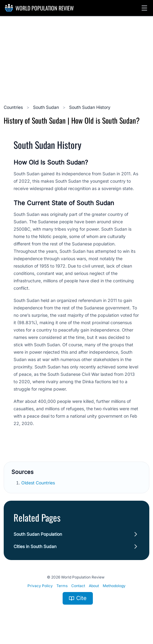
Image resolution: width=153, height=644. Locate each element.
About (94, 586)
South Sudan (47, 107)
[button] (144, 8)
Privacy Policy (40, 586)
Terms (62, 586)
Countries (14, 107)
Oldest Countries (39, 483)
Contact (78, 586)
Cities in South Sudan (35, 546)
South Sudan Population (38, 534)
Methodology (114, 586)
